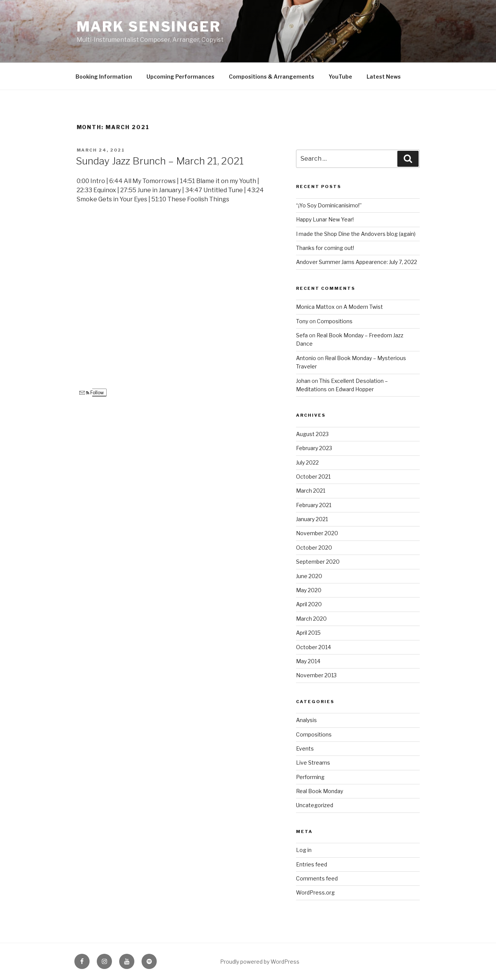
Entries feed (312, 864)
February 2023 (314, 448)
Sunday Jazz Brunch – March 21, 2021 (160, 161)
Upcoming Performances (180, 77)
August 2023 (312, 434)
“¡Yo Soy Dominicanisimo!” (329, 205)
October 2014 (313, 647)
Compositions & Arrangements (272, 77)
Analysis (306, 720)
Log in (304, 850)
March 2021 (311, 491)
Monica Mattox (315, 307)
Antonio (306, 358)
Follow (92, 393)
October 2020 (314, 548)
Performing (310, 777)
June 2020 (309, 576)
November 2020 (317, 533)
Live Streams (313, 763)
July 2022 (307, 462)
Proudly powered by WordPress (260, 962)
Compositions (335, 321)
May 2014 (308, 661)
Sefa (302, 335)
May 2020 (309, 590)
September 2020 (318, 562)
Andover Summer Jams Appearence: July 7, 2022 (357, 262)
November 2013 (316, 675)
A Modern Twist (363, 307)
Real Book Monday (320, 791)
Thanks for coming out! (325, 248)
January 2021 (312, 519)
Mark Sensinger (149, 27)
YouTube (340, 77)
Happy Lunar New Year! (325, 219)
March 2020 (311, 619)
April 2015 (308, 633)
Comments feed (317, 878)
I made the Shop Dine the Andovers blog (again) (356, 234)
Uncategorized (315, 805)
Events (305, 748)
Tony (302, 321)
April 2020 (309, 604)
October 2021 (313, 477)
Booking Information (104, 77)
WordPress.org (315, 892)
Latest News (384, 77)
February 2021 (314, 505)
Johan (303, 381)
